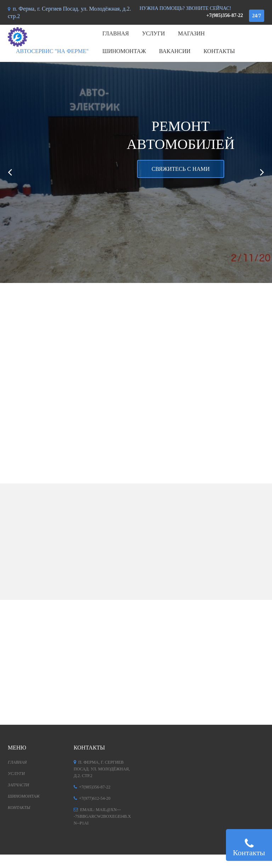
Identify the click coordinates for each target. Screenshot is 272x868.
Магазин (192, 33)
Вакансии (175, 51)
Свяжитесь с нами (181, 169)
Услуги (154, 33)
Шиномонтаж (124, 51)
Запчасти (18, 785)
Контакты (219, 51)
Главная (116, 33)
